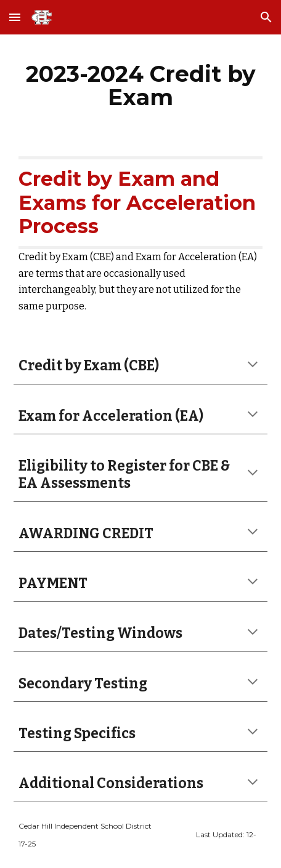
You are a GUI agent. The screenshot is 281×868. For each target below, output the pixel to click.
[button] (15, 17)
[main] (141, 86)
